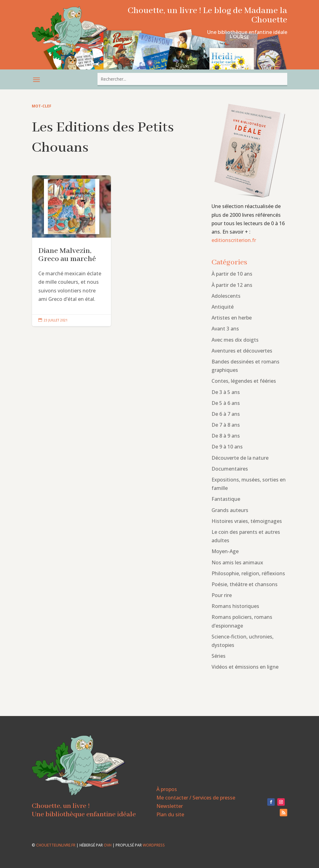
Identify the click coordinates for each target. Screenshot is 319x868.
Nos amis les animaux (237, 562)
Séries (219, 656)
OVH (108, 845)
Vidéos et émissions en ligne (245, 667)
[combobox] (192, 79)
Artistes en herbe (232, 318)
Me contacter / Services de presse (196, 798)
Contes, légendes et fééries (244, 381)
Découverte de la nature (240, 458)
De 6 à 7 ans (226, 414)
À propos (167, 789)
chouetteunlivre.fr (56, 845)
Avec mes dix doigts (235, 340)
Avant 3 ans (225, 329)
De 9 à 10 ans (227, 447)
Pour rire (222, 595)
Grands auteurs (230, 510)
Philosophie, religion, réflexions (248, 573)
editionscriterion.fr (234, 240)
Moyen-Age (225, 551)
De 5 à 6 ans (226, 403)
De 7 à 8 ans (226, 425)
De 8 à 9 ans (226, 436)
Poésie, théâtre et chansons (245, 584)
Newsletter (170, 806)
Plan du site (170, 814)
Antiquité (223, 307)
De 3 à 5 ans (226, 392)
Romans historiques (235, 606)
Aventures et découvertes (242, 351)
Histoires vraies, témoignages (247, 521)
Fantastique (226, 499)
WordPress (154, 845)
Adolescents (226, 296)
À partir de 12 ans (232, 285)
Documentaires (230, 469)
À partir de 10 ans (232, 274)
